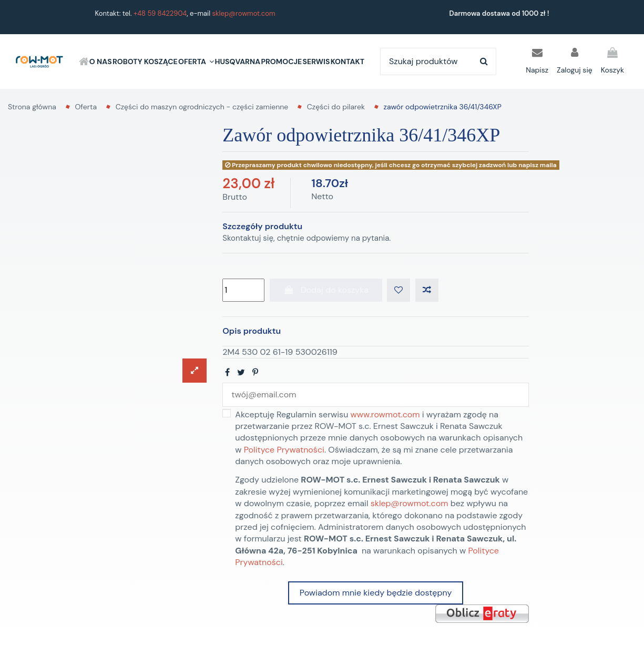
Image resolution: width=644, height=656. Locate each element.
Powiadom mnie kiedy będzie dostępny (376, 593)
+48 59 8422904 (160, 13)
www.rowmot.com (385, 414)
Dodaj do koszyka (326, 290)
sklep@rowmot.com (244, 13)
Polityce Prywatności (284, 450)
